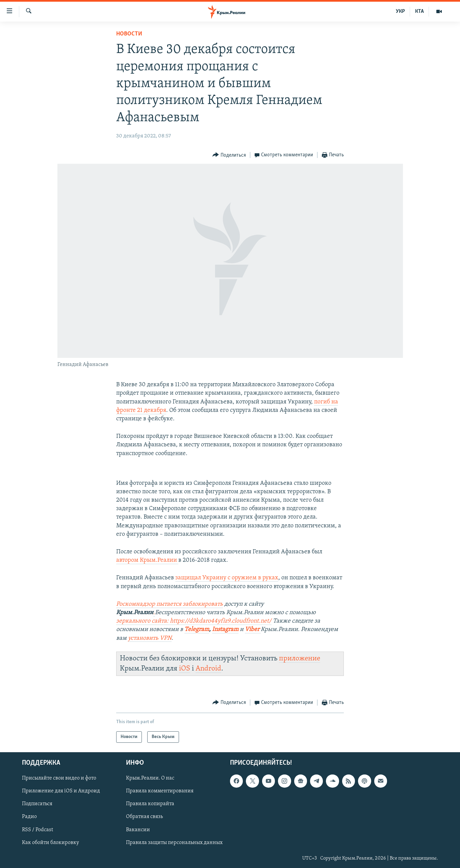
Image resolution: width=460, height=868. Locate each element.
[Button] (229, 155)
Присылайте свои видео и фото (59, 779)
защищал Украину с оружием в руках (227, 578)
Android (208, 669)
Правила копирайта (150, 804)
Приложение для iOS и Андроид (61, 791)
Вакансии (138, 830)
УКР (400, 11)
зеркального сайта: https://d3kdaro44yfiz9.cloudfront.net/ (194, 621)
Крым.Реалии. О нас (150, 779)
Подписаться (37, 804)
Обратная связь (144, 817)
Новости (129, 34)
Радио (29, 817)
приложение (300, 659)
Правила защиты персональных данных (174, 843)
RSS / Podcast (37, 830)
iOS (185, 669)
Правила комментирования (160, 791)
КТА (419, 11)
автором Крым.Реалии (147, 560)
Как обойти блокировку (50, 843)
